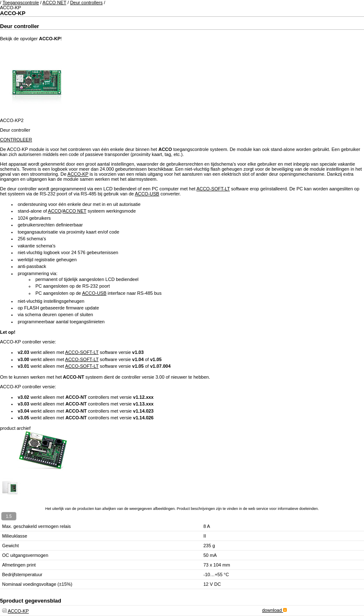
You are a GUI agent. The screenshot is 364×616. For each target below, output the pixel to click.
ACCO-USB (147, 194)
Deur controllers (86, 3)
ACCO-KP (78, 174)
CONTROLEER (16, 140)
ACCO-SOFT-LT (213, 189)
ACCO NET (54, 3)
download (274, 610)
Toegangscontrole (21, 3)
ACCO (55, 211)
